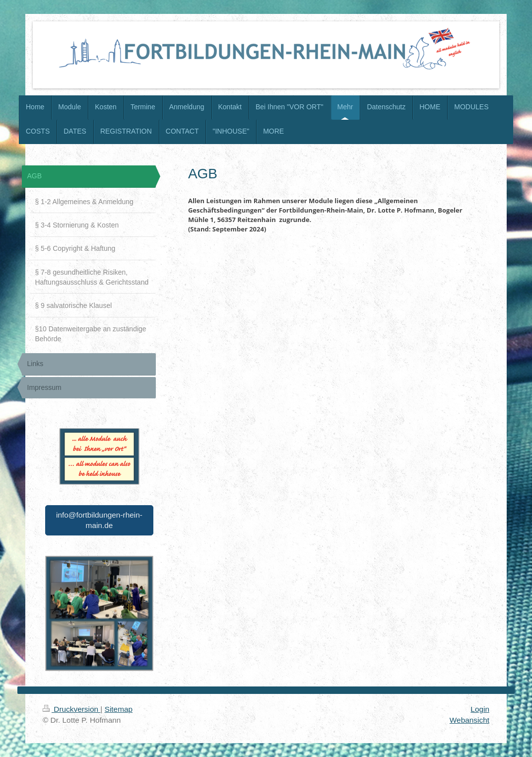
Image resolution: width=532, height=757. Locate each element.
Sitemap (119, 709)
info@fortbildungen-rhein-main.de (99, 520)
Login (480, 709)
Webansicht (469, 720)
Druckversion (71, 709)
